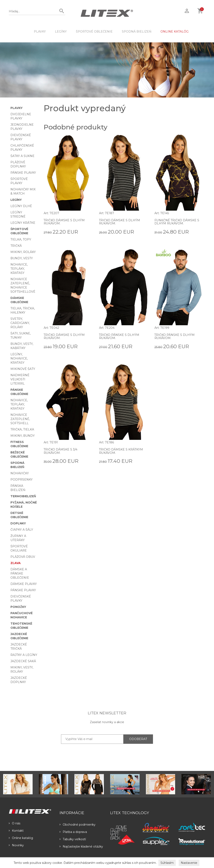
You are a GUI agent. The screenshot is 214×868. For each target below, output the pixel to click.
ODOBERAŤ (138, 739)
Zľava (16, 563)
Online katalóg (21, 838)
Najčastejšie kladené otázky (81, 846)
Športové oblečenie (94, 32)
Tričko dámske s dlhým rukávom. (64, 222)
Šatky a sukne (22, 156)
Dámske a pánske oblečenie (20, 573)
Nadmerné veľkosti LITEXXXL (20, 379)
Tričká (16, 246)
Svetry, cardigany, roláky (20, 323)
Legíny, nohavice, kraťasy (19, 358)
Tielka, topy (21, 239)
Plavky (40, 32)
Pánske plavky (23, 173)
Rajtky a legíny (24, 655)
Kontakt (16, 831)
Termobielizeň (23, 496)
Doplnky (18, 523)
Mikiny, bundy (23, 436)
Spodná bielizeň (137, 32)
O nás (15, 823)
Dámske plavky (24, 584)
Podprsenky (22, 480)
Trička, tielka (22, 429)
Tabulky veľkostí (73, 839)
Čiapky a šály (22, 530)
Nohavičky (20, 473)
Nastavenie (189, 863)
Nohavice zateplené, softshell (20, 419)
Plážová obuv (23, 557)
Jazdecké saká (23, 661)
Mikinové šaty (23, 369)
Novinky (16, 845)
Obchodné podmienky (78, 825)
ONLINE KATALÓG (175, 32)
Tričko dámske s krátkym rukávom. (121, 451)
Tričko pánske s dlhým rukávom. (119, 336)
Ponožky (18, 607)
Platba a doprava (73, 832)
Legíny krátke (23, 223)
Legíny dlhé (21, 206)
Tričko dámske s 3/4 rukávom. (61, 451)
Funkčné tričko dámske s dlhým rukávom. (177, 222)
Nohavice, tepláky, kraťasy (19, 269)
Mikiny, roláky (23, 252)
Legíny (61, 32)
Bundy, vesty (22, 258)
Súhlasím (167, 863)
